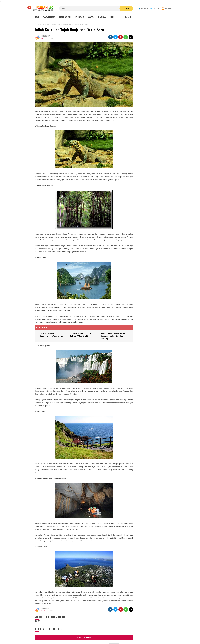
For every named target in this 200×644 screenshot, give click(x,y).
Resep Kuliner (65, 17)
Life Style (102, 17)
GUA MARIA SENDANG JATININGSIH (144, 87)
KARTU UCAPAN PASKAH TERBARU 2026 (143, 147)
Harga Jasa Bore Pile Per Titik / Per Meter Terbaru (144, 157)
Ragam (128, 17)
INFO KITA (44, 38)
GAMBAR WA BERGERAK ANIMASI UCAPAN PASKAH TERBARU (142, 137)
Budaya (91, 17)
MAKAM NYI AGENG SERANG (141, 77)
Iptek (112, 17)
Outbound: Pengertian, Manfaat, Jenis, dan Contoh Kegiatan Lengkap (146, 93)
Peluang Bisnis (49, 17)
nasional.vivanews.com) (95, 607)
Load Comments (79, 640)
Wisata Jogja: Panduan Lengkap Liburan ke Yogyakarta (146, 71)
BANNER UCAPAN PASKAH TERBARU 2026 (148, 128)
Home (37, 17)
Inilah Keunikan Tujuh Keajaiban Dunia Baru (69, 30)
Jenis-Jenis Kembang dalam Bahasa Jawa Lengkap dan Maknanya (106, 339)
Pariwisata (80, 17)
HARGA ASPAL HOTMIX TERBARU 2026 (142, 167)
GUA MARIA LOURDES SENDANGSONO (145, 82)
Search (114, 8)
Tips (120, 17)
